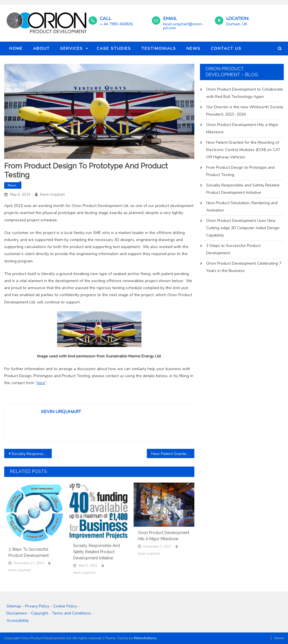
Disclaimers (17, 613)
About (41, 49)
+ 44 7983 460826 (116, 24)
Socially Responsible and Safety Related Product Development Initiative (32, 454)
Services (72, 49)
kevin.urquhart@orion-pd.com (183, 26)
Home (16, 49)
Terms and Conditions (71, 613)
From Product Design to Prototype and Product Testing (240, 171)
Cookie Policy (65, 606)
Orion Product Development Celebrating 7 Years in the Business (244, 267)
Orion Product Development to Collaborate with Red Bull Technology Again (245, 93)
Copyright (40, 613)
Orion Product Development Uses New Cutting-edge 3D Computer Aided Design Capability (243, 228)
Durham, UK (237, 24)
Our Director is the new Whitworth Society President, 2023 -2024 (245, 111)
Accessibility (18, 621)
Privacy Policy (37, 606)
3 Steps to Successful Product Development (29, 552)
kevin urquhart (52, 195)
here (41, 383)
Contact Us (226, 49)
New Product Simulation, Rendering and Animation (242, 207)
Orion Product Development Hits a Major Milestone (164, 536)
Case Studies (114, 49)
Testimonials (159, 49)
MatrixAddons (145, 638)
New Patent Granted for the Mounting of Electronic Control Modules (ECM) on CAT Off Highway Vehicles (173, 454)
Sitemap (14, 606)
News (193, 49)
